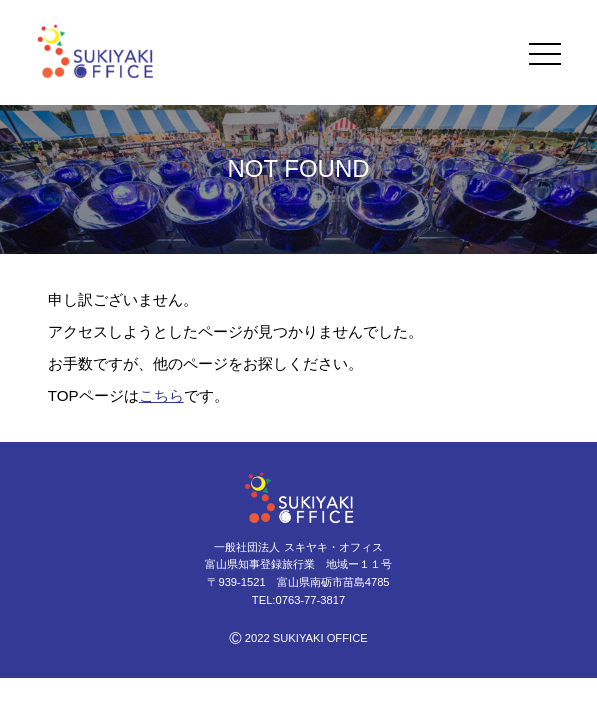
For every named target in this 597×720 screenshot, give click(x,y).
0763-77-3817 (310, 600)
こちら (161, 395)
